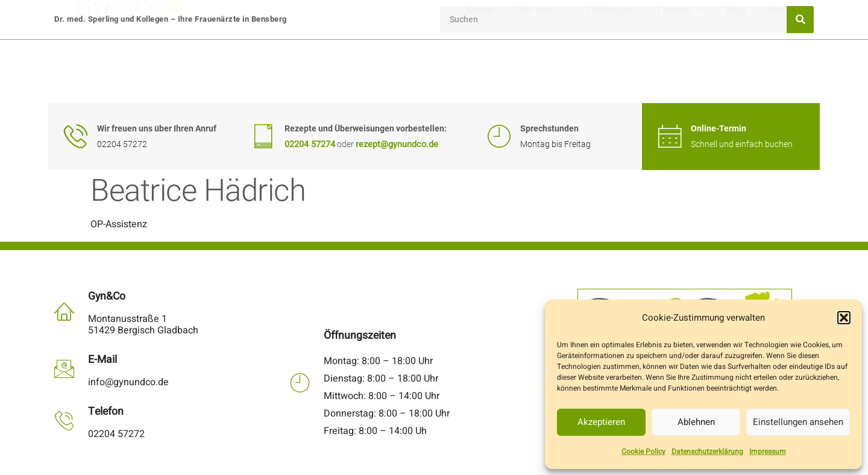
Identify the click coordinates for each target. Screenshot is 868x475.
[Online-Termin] (670, 136)
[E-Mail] (64, 369)
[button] (844, 318)
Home (480, 71)
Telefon (106, 411)
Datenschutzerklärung (707, 451)
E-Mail (102, 360)
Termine (680, 71)
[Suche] (800, 20)
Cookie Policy (643, 451)
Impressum (768, 451)
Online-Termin (719, 129)
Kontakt (790, 71)
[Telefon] (64, 420)
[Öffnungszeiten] (300, 382)
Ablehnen (696, 422)
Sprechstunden (549, 129)
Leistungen (610, 71)
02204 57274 (310, 144)
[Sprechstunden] (499, 136)
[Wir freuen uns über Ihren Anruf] (76, 136)
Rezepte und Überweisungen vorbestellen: (366, 129)
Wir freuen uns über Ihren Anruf (157, 129)
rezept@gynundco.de (397, 144)
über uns (540, 71)
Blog (736, 71)
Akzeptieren (601, 422)
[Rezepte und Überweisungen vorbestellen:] (263, 136)
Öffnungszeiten (360, 335)
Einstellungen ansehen (798, 422)
